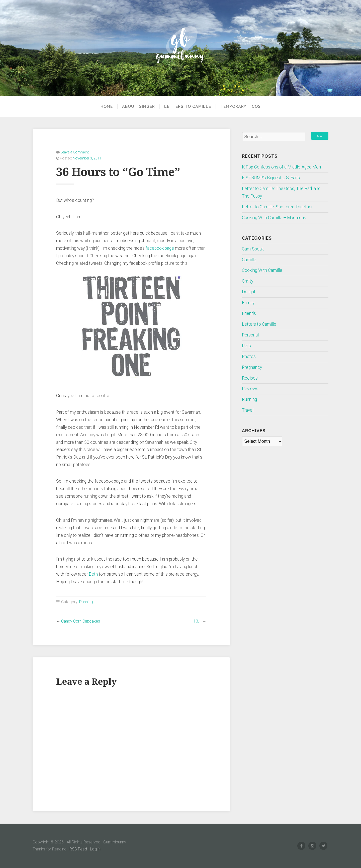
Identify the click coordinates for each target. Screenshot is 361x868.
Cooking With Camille (262, 270)
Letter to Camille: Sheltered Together (277, 207)
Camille (249, 260)
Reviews (250, 389)
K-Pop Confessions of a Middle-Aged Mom (282, 167)
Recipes (250, 378)
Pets (246, 346)
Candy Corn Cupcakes (81, 621)
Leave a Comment (75, 152)
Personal (250, 335)
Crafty (248, 281)
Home (107, 107)
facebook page (160, 248)
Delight (249, 292)
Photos (249, 357)
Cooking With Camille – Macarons (274, 218)
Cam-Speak (253, 249)
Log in (95, 849)
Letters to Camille (188, 107)
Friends (249, 313)
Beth (93, 574)
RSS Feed (78, 849)
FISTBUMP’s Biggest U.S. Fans (271, 178)
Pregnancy (252, 367)
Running (86, 602)
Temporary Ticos (241, 107)
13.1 (197, 621)
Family (248, 303)
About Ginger (139, 107)
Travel (248, 410)
